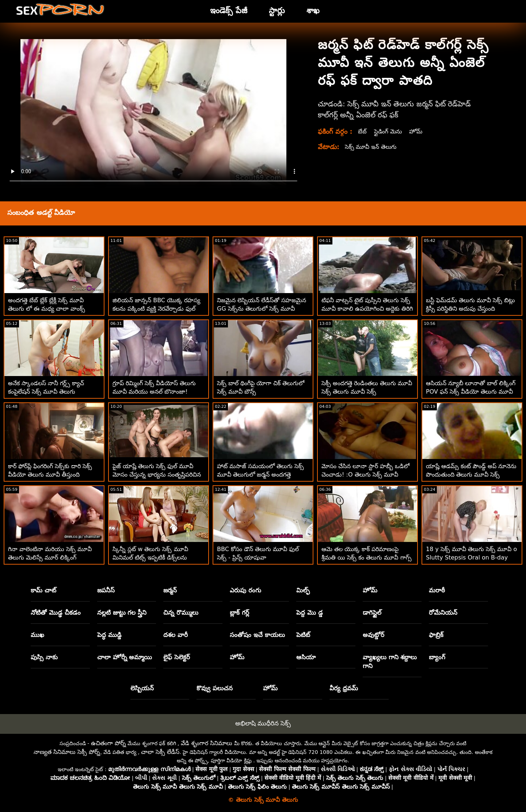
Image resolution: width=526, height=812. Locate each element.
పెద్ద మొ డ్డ (310, 612)
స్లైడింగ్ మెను (388, 131)
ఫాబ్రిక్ (436, 635)
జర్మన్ (170, 590)
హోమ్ (417, 131)
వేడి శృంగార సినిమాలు (207, 743)
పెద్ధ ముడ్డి (109, 635)
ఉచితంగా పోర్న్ (108, 743)
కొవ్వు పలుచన (215, 688)
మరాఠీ (437, 590)
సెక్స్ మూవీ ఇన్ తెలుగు (371, 147)
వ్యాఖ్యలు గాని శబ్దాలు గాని (390, 661)
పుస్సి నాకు (44, 657)
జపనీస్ (106, 590)
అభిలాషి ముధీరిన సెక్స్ (263, 723)
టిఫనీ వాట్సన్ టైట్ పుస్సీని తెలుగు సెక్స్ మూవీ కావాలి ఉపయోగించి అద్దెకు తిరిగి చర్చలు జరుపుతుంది (367, 309)
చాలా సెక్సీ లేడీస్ (160, 752)
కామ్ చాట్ (43, 590)
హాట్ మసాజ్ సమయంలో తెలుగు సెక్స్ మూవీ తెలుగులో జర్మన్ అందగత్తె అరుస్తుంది (260, 475)
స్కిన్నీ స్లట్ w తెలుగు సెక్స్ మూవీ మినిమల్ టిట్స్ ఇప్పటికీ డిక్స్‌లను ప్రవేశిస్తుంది (150, 557)
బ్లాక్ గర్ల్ (239, 612)
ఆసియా (306, 657)
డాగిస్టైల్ (372, 612)
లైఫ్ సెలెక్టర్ (177, 657)
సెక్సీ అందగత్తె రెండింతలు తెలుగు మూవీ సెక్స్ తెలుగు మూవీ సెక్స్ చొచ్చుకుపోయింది (367, 392)
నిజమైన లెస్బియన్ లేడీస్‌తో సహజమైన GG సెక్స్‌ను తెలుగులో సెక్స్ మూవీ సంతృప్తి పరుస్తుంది (262, 309)
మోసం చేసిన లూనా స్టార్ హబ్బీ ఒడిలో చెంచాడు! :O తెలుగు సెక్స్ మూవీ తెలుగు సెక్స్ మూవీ (365, 475)
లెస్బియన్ (142, 688)
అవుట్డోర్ (373, 635)
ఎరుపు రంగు (245, 590)
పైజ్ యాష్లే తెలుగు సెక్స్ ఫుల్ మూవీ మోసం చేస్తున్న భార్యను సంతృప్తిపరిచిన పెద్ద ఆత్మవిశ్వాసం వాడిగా (157, 475)
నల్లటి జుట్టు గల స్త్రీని (122, 612)
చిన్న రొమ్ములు (181, 612)
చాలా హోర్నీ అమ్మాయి (125, 657)
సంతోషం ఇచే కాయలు (257, 635)
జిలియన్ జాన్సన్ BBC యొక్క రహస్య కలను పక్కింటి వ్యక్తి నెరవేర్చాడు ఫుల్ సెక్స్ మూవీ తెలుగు (156, 309)
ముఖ (37, 635)
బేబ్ (362, 131)
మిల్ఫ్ (303, 590)
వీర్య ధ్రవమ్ (344, 688)
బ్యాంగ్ (437, 657)
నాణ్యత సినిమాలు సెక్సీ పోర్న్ (67, 752)
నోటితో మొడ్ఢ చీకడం (56, 612)
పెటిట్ (303, 635)
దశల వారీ (176, 635)
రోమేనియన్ (443, 612)
